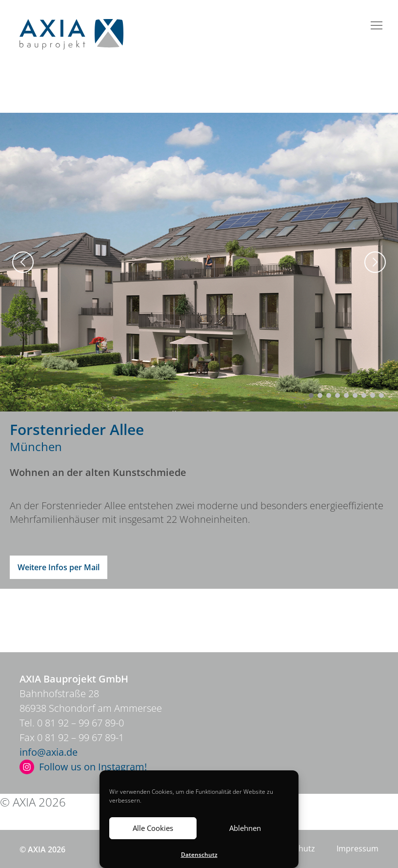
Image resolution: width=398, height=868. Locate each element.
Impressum (340, 802)
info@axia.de (49, 752)
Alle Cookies (153, 828)
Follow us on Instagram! (93, 767)
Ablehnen (245, 828)
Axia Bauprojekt (71, 34)
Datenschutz (199, 855)
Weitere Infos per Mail (59, 567)
